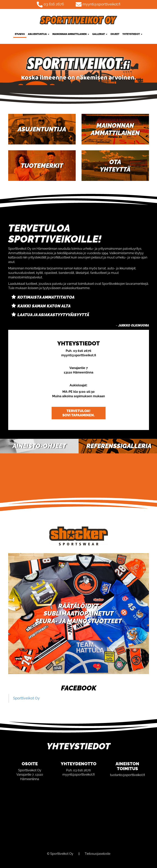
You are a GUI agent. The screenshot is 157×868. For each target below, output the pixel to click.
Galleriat (100, 34)
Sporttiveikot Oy (26, 698)
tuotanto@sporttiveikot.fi (127, 775)
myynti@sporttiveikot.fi (101, 4)
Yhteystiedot (132, 34)
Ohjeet (115, 34)
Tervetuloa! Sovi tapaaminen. (79, 413)
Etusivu (20, 34)
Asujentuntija (39, 34)
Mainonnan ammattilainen (71, 34)
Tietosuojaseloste (97, 854)
